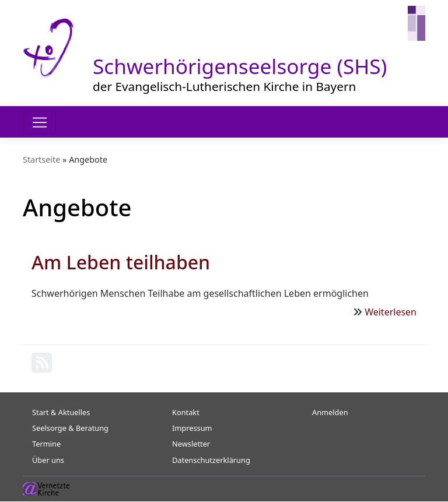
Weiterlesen (391, 312)
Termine (46, 444)
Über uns (48, 460)
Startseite (41, 159)
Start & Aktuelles (61, 412)
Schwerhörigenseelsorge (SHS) (240, 66)
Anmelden (330, 412)
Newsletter (191, 444)
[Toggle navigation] (40, 122)
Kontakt (186, 412)
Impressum (192, 428)
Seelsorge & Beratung (70, 428)
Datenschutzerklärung (211, 460)
